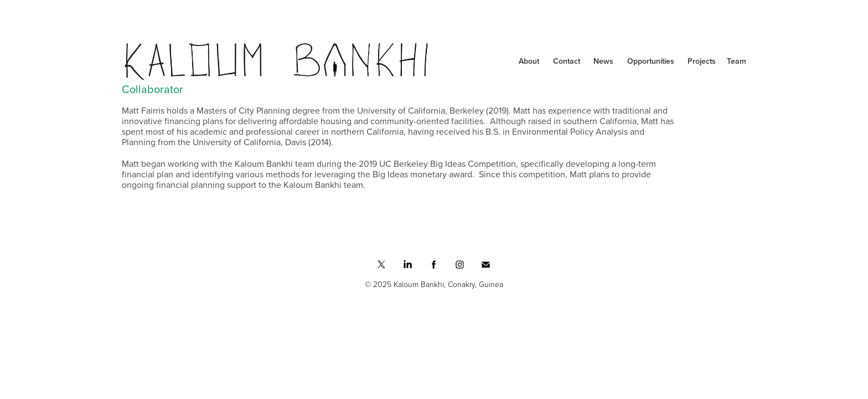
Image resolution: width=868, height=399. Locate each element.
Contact (567, 61)
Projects (702, 61)
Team (737, 61)
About (529, 61)
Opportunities (651, 61)
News (603, 61)
